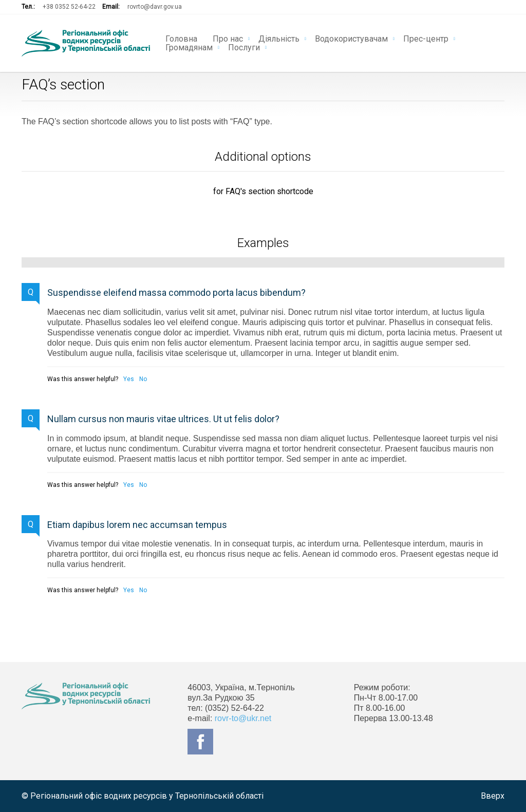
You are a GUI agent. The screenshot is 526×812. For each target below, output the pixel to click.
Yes (129, 379)
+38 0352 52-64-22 (69, 7)
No (143, 379)
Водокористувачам (351, 38)
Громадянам (189, 47)
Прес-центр (426, 38)
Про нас (228, 38)
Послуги (244, 47)
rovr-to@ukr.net (243, 718)
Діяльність (279, 38)
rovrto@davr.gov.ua (155, 7)
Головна (181, 38)
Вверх (493, 796)
